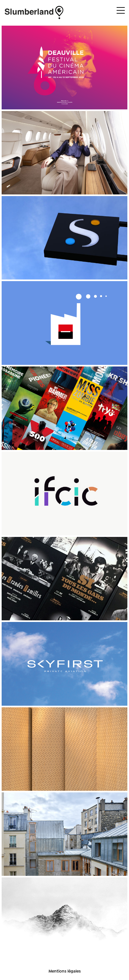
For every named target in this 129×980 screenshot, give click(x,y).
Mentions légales (65, 971)
